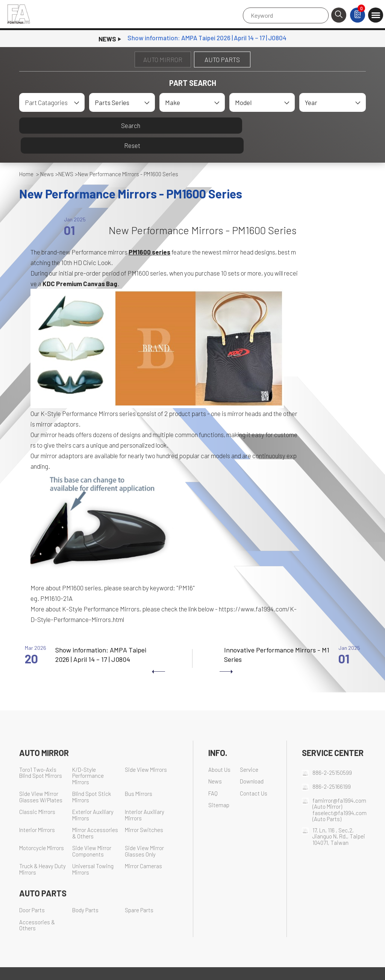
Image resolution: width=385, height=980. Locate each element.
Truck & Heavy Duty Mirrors (42, 850)
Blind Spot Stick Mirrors (92, 777)
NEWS (66, 154)
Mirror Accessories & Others (95, 814)
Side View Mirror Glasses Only (144, 832)
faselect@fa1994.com (340, 793)
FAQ (213, 773)
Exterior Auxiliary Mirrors (93, 796)
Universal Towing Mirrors (93, 850)
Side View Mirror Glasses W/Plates (41, 777)
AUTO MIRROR (163, 59)
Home (26, 154)
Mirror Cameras (143, 847)
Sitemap (219, 786)
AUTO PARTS (222, 59)
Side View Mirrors (146, 750)
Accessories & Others (37, 905)
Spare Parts (139, 891)
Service (249, 750)
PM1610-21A (56, 579)
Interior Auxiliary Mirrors (145, 796)
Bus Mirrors (139, 774)
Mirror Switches (144, 810)
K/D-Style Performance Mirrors (88, 756)
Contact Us (254, 773)
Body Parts (85, 891)
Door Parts (32, 891)
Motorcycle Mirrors (42, 828)
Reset (280, 125)
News (47, 154)
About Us (219, 750)
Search (105, 125)
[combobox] (52, 102)
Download (252, 762)
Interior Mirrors (37, 810)
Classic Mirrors (37, 792)
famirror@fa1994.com (339, 780)
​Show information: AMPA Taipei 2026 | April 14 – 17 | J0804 (207, 39)
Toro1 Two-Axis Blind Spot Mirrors (41, 753)
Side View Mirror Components (92, 832)
